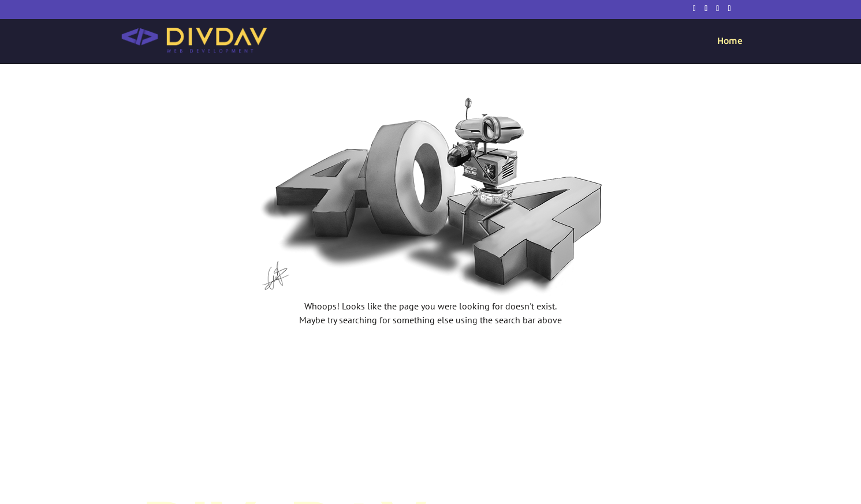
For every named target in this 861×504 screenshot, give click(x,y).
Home (730, 41)
